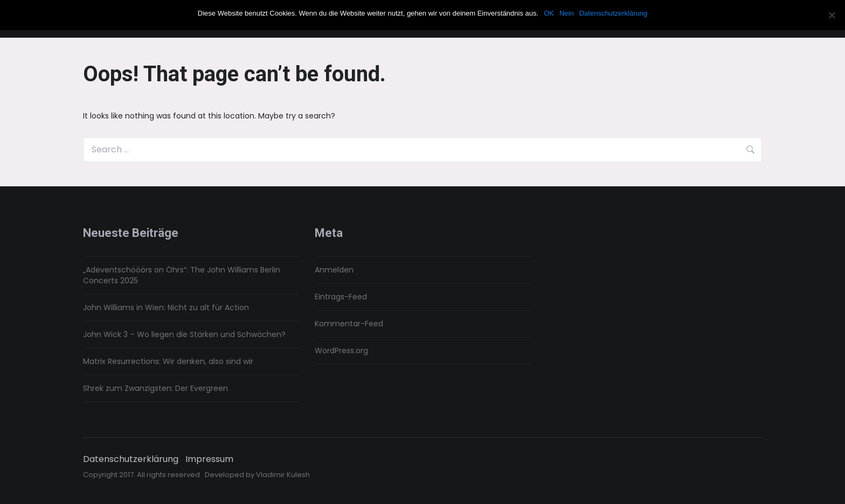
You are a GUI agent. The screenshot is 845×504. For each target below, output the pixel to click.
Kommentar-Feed (349, 324)
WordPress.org (341, 351)
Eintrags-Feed (341, 297)
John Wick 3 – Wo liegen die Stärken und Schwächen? (184, 334)
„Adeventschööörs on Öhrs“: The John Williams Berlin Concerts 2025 (182, 275)
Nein (567, 13)
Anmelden (334, 270)
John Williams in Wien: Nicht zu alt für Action (166, 307)
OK (549, 13)
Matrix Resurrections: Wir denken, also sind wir (168, 361)
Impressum (209, 459)
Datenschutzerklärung (131, 459)
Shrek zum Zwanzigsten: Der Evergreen (155, 388)
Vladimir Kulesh (283, 475)
